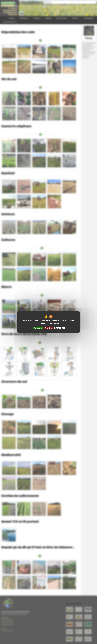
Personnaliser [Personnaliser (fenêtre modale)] (60, 328)
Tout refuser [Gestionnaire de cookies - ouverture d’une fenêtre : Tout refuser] (49, 328)
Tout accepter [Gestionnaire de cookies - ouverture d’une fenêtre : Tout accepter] (38, 328)
